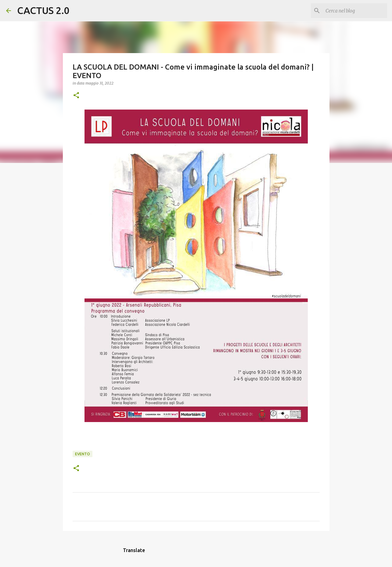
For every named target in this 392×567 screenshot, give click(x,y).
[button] (76, 96)
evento (83, 454)
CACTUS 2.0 (43, 10)
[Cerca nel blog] (355, 11)
